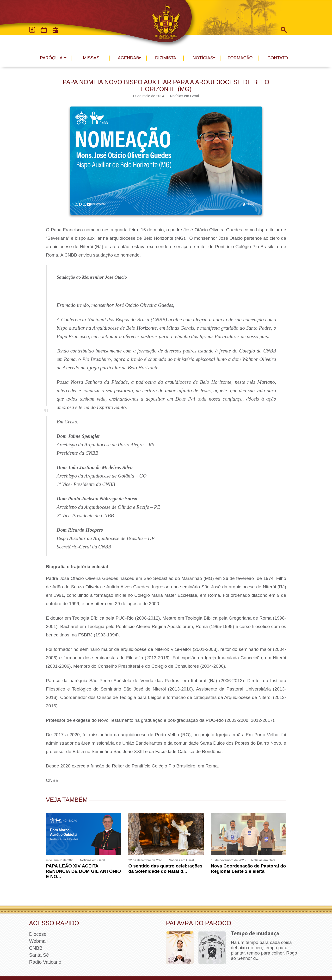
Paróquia (51, 58)
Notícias (203, 58)
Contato (278, 58)
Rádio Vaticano (45, 962)
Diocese (38, 934)
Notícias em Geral (184, 96)
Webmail (38, 941)
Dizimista (166, 58)
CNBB (36, 948)
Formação (240, 58)
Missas (91, 58)
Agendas (128, 58)
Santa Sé (39, 955)
